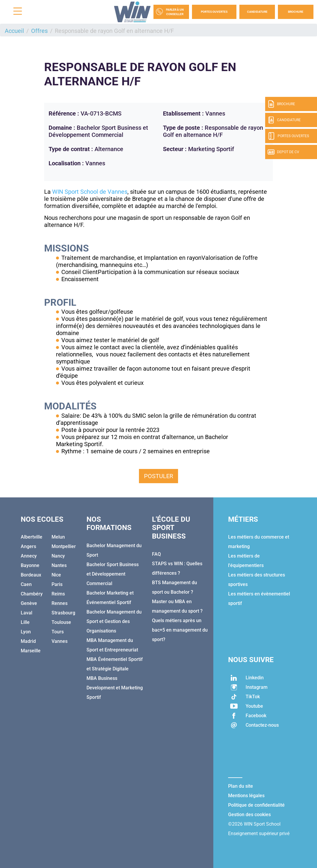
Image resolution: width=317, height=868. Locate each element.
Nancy (58, 556)
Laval (27, 613)
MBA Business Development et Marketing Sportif (115, 688)
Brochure (296, 12)
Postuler (158, 476)
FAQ (156, 554)
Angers (28, 546)
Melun (58, 537)
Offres (39, 31)
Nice (56, 575)
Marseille (31, 651)
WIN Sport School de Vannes (90, 192)
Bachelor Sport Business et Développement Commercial (113, 574)
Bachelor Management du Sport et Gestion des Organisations (114, 621)
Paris (57, 584)
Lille (25, 622)
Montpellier (64, 546)
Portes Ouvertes (214, 12)
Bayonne (30, 565)
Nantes (59, 565)
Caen (26, 584)
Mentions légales (246, 796)
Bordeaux (31, 575)
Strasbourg (63, 613)
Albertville (32, 537)
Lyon (26, 632)
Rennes (60, 603)
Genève (29, 603)
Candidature (257, 12)
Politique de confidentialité (256, 805)
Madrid (28, 641)
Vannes (60, 641)
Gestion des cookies (249, 815)
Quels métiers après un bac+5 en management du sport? (180, 630)
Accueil (14, 31)
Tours (58, 632)
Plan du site (241, 786)
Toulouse (61, 622)
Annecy (29, 556)
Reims (58, 594)
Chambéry (32, 594)
